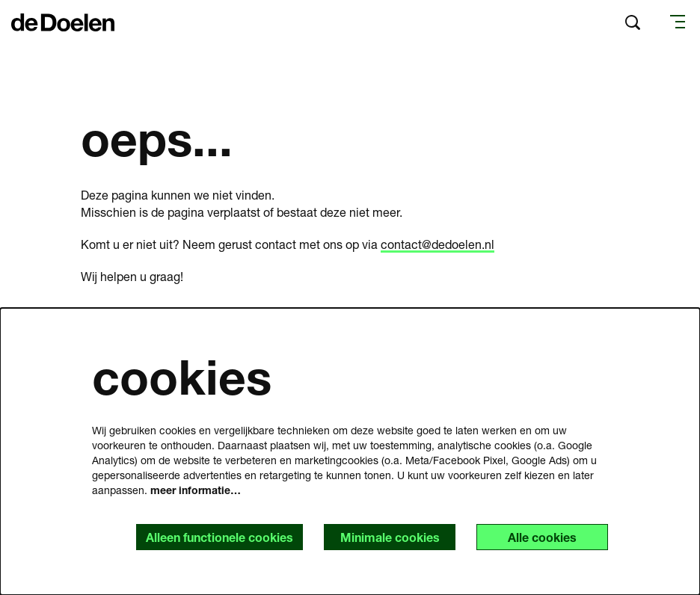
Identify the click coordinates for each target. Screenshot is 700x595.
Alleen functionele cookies (219, 537)
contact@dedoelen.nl (437, 244)
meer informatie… (196, 490)
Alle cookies (542, 537)
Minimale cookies (390, 537)
